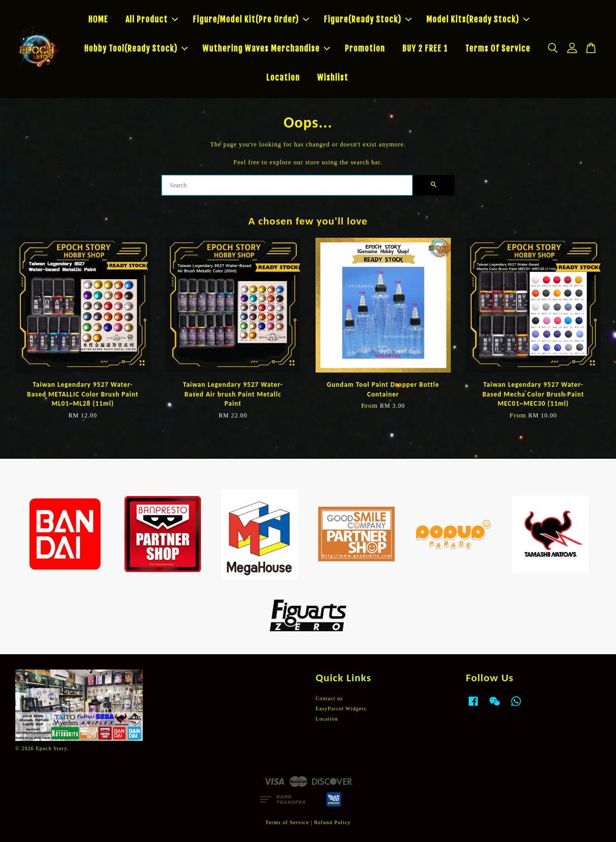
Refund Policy (332, 822)
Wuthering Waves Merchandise (266, 48)
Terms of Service (287, 822)
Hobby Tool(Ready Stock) (136, 48)
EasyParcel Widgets (341, 709)
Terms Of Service (498, 48)
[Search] (287, 185)
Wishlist (333, 78)
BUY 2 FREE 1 (425, 48)
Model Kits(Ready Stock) (478, 19)
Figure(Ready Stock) (368, 19)
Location (283, 78)
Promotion (365, 48)
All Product (152, 19)
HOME (98, 19)
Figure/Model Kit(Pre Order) (251, 19)
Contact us (329, 698)
